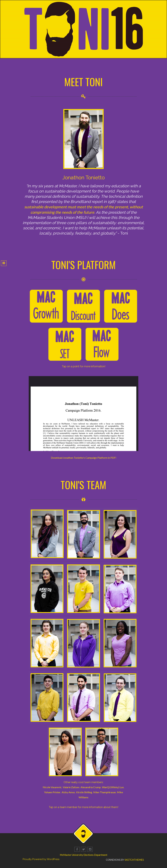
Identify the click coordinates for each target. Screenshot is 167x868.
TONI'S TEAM (83, 485)
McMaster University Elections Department (84, 855)
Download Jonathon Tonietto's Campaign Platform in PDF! (84, 458)
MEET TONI (84, 82)
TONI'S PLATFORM (84, 265)
